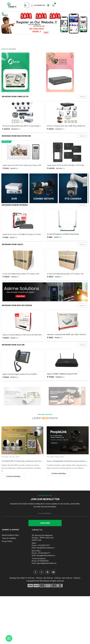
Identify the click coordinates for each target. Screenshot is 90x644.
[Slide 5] (35, 31)
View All (83, 97)
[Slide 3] (27, 31)
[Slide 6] (39, 31)
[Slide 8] (47, 31)
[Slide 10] (55, 31)
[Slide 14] (71, 31)
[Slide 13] (67, 31)
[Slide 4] (31, 31)
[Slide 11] (59, 31)
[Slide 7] (43, 31)
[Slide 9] (51, 31)
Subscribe (45, 523)
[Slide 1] (19, 31)
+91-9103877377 (38, 5)
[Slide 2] (23, 31)
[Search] (26, 5)
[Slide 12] (63, 31)
